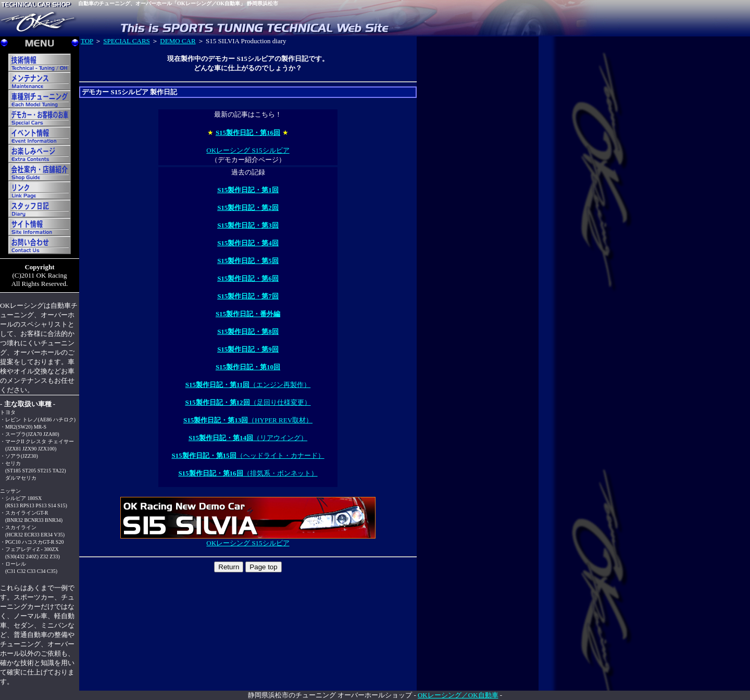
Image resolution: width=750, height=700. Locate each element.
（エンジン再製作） (248, 385)
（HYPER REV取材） (248, 420)
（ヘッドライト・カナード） (248, 455)
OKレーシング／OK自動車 (458, 695)
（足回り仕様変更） (248, 402)
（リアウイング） (248, 438)
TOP (87, 41)
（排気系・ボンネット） (248, 473)
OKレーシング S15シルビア (248, 150)
